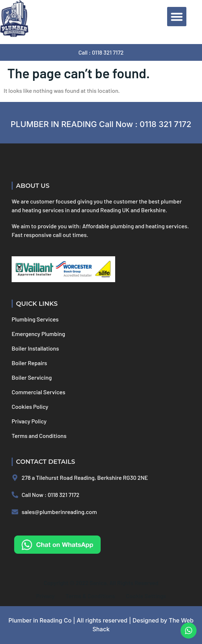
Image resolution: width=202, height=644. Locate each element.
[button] (177, 17)
